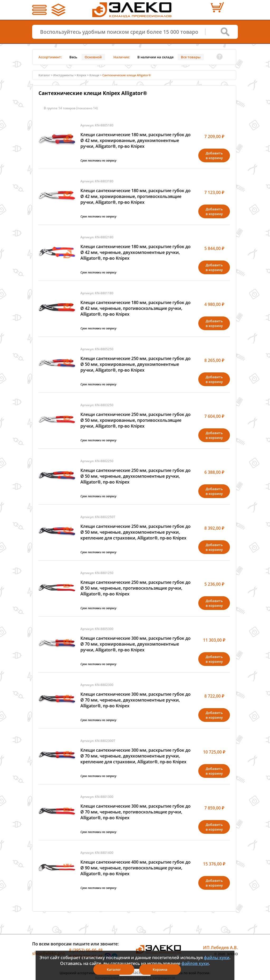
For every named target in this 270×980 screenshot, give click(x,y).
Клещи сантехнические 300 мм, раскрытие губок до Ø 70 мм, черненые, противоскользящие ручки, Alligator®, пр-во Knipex (136, 812)
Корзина (160, 969)
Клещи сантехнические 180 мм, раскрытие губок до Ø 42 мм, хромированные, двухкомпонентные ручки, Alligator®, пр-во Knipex (136, 140)
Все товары (191, 57)
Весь (73, 57)
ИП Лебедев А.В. (220, 948)
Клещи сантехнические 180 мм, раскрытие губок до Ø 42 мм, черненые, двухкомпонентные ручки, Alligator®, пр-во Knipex (136, 252)
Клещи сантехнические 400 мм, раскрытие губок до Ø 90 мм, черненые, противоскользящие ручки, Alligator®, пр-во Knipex (136, 868)
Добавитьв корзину (214, 155)
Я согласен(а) (135, 972)
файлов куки (195, 963)
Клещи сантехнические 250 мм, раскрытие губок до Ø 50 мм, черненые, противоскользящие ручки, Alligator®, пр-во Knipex (136, 588)
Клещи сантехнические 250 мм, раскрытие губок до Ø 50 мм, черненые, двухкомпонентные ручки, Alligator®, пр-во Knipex (136, 476)
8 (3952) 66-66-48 (86, 950)
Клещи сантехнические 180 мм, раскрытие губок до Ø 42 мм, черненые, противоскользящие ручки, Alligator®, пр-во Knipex (136, 308)
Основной (93, 57)
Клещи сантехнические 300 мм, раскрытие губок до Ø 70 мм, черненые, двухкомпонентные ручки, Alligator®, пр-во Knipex (136, 700)
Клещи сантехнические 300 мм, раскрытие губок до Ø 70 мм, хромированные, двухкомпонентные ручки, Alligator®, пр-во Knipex (136, 644)
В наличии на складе (155, 57)
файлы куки (217, 958)
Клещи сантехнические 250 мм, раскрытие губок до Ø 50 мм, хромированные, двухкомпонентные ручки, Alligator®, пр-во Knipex (136, 364)
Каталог (44, 75)
